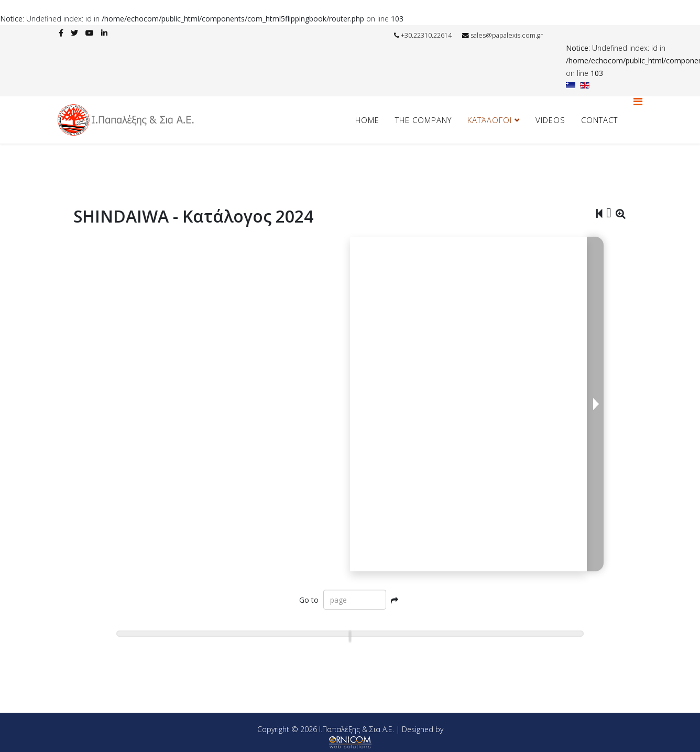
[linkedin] (104, 33)
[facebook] (61, 33)
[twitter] (74, 33)
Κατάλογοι (490, 120)
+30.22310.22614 (426, 35)
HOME (367, 120)
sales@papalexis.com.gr (507, 35)
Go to (309, 600)
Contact (599, 120)
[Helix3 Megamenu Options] (638, 102)
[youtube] (90, 33)
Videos (550, 120)
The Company (423, 120)
